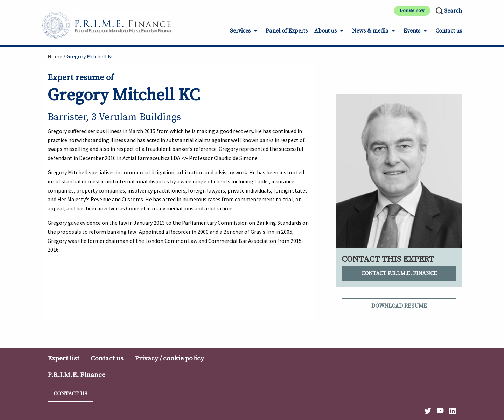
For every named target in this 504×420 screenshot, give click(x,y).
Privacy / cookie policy (169, 358)
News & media (370, 31)
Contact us (449, 31)
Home (55, 56)
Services (240, 31)
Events (412, 31)
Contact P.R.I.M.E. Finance (399, 273)
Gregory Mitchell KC (90, 56)
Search (453, 11)
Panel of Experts (287, 31)
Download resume (399, 306)
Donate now (412, 10)
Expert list (64, 358)
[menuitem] (244, 33)
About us (325, 31)
